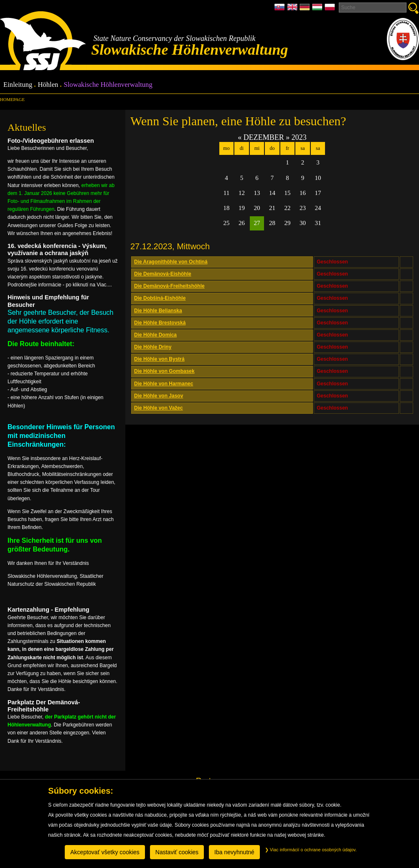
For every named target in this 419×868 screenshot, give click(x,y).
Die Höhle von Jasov (159, 396)
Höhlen (48, 85)
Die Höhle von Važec (159, 408)
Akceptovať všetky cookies (105, 852)
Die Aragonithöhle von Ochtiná (171, 262)
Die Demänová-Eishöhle (163, 274)
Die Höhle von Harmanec (164, 384)
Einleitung (18, 85)
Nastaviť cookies (177, 852)
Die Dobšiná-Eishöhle (160, 298)
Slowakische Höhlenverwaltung (108, 85)
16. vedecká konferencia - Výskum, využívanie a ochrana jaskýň (57, 249)
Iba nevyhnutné (234, 852)
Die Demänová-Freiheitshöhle (169, 286)
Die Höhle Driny (153, 347)
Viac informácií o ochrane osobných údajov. (311, 850)
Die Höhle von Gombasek (164, 371)
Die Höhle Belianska (158, 311)
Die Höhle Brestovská (160, 323)
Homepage (12, 99)
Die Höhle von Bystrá (159, 359)
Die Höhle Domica (155, 335)
